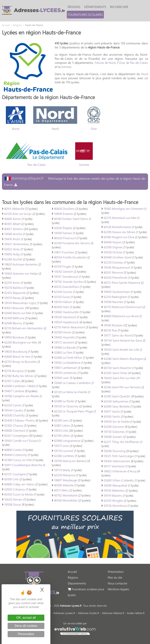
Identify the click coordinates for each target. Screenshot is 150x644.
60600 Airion (13, 219)
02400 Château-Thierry (20, 420)
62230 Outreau (113, 262)
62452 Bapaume (15, 293)
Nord (112, 63)
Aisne (100, 63)
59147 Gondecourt (66, 276)
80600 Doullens (64, 209)
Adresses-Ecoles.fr (89, 613)
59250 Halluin (63, 302)
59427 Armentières (17, 244)
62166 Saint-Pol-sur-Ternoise (122, 387)
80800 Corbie (13, 450)
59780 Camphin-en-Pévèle (22, 396)
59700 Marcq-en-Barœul (70, 461)
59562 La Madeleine (67, 362)
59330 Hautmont (65, 317)
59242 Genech (64, 271)
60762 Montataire (66, 495)
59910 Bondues (14, 337)
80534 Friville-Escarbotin (70, 257)
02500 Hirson (63, 332)
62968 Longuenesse (67, 441)
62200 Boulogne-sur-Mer (21, 342)
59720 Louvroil (64, 451)
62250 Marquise (65, 475)
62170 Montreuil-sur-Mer (120, 218)
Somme (66, 67)
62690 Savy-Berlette (117, 406)
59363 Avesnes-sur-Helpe (21, 273)
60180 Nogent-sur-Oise (119, 237)
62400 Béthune (14, 318)
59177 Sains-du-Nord (118, 335)
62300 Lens (61, 420)
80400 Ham (62, 307)
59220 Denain (13, 499)
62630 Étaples (63, 228)
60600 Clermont (15, 430)
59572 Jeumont (64, 342)
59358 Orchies (113, 252)
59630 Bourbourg (16, 351)
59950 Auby (12, 254)
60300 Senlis (112, 416)
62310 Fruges (63, 266)
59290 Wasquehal (115, 485)
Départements (95, 7)
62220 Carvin (13, 405)
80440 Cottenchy (16, 455)
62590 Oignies (113, 247)
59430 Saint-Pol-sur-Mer (120, 378)
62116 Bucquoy (14, 371)
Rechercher (119, 7)
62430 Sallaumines (116, 401)
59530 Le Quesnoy (66, 406)
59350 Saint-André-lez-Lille (121, 349)
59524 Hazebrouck (66, 322)
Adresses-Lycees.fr (64, 613)
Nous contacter (118, 583)
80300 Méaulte (64, 485)
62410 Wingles (113, 500)
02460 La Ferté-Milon (68, 357)
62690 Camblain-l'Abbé (20, 386)
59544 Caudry (14, 410)
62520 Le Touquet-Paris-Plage (74, 411)
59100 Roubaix (113, 325)
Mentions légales (118, 589)
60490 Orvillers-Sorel (118, 257)
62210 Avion (12, 282)
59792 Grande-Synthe (68, 282)
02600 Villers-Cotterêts (119, 480)
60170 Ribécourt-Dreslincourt (123, 307)
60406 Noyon (113, 242)
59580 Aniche (13, 234)
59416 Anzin (12, 239)
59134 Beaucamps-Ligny (20, 303)
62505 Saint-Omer (116, 373)
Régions (74, 7)
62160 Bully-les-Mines (19, 376)
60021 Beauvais (14, 308)
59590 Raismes (113, 302)
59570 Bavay (12, 298)
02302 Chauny (14, 425)
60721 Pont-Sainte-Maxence (122, 282)
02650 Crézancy (15, 489)
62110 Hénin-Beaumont (69, 327)
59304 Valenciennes (117, 461)
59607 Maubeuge (66, 480)
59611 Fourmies (64, 252)
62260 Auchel (13, 259)
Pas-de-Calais (139, 63)
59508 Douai (13, 504)
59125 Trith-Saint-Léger (119, 456)
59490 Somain (113, 437)
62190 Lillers (62, 435)
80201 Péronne (113, 272)
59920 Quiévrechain (117, 292)
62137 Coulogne (15, 474)
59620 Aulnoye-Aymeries (21, 264)
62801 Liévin (62, 425)
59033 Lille (61, 430)
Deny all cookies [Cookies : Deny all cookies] (26, 626)
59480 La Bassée (65, 347)
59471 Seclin (112, 411)
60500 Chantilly (15, 415)
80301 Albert (12, 224)
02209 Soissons (114, 427)
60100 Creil (11, 479)
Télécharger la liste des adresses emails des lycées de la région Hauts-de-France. (75, 181)
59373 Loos (62, 446)
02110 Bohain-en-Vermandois (24, 328)
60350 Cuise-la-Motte (19, 494)
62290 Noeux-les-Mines (120, 232)
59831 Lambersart (66, 368)
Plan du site (115, 577)
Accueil (72, 572)
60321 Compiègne (16, 435)
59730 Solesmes (114, 432)
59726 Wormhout (115, 506)
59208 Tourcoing (115, 451)
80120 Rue (110, 330)
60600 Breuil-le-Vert (17, 356)
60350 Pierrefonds (116, 277)
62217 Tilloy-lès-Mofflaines (122, 442)
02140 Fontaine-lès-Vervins (72, 243)
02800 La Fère (63, 352)
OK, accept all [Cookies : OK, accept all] (26, 618)
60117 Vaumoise (114, 466)
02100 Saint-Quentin (117, 396)
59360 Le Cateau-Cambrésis (72, 383)
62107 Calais (12, 381)
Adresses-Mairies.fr (113, 613)
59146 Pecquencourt (117, 267)
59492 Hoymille (64, 337)
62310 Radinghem (115, 297)
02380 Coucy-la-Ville (18, 460)
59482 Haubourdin (67, 312)
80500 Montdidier (66, 500)
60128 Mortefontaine (117, 227)
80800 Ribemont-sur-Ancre (121, 316)
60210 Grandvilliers (67, 287)
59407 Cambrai (14, 391)
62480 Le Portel (64, 401)
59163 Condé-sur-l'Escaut (21, 441)
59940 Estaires (64, 214)
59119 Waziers (113, 495)
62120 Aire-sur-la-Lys (18, 214)
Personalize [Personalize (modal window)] (26, 634)
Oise (122, 63)
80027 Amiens (14, 229)
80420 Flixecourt (65, 238)
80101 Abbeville (14, 209)
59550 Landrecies (65, 373)
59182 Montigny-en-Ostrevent (124, 209)
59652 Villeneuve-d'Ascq (120, 471)
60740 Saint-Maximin (118, 368)
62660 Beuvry (13, 323)
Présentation (116, 572)
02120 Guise (62, 297)
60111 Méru (61, 490)
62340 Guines (63, 292)
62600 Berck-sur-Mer (18, 313)
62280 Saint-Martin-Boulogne (123, 359)
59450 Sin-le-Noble (117, 421)
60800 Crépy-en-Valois (19, 484)
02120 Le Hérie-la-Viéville (71, 392)
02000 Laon (62, 378)
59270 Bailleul (13, 288)
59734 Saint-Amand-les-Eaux (123, 340)
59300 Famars (63, 233)
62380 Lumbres (64, 456)
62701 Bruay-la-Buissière (21, 362)
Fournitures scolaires (85, 14)
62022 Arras (12, 249)
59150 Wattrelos (114, 490)
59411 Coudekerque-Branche (23, 465)
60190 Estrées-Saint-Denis (71, 219)
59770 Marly (62, 470)
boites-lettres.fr (136, 613)
